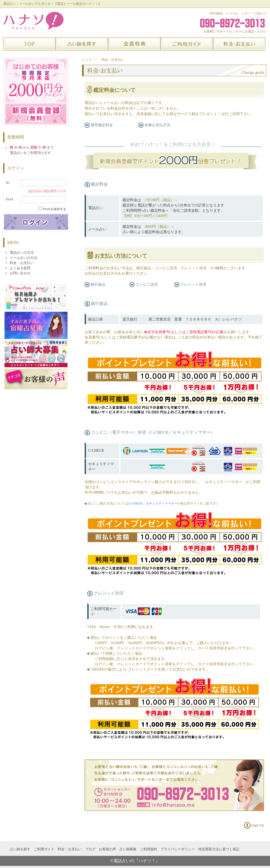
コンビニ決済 (144, 284)
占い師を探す (20, 849)
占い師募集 (128, 849)
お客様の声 (107, 849)
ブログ (90, 849)
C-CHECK (136, 503)
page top (254, 825)
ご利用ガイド (44, 849)
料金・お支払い (113, 60)
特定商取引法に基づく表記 (219, 849)
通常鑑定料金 (99, 125)
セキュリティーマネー (162, 503)
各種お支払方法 (154, 125)
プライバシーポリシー (178, 849)
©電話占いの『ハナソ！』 (135, 861)
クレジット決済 (190, 284)
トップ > (89, 60)
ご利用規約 (149, 849)
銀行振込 (95, 284)
